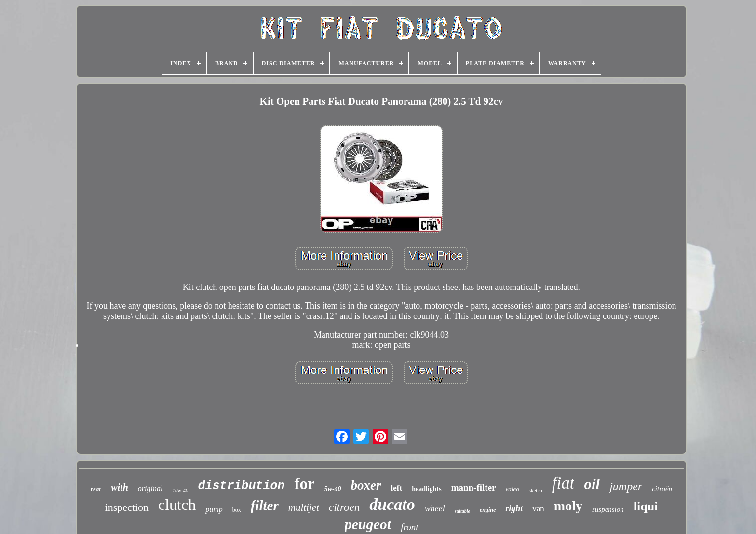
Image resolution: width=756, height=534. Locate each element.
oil (592, 484)
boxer (366, 485)
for (304, 484)
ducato (392, 504)
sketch (536, 490)
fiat (563, 483)
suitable (462, 511)
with (120, 487)
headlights (426, 489)
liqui (646, 506)
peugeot (368, 524)
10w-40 (180, 490)
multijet (304, 507)
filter (265, 506)
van (538, 509)
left (397, 488)
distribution (241, 486)
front (409, 527)
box (237, 510)
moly (568, 506)
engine (488, 510)
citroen (344, 507)
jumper (626, 486)
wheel (435, 508)
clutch (177, 505)
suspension (608, 509)
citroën (662, 489)
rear (96, 489)
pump (214, 509)
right (514, 508)
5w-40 (333, 489)
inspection (127, 507)
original (150, 488)
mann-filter (474, 487)
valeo (513, 489)
